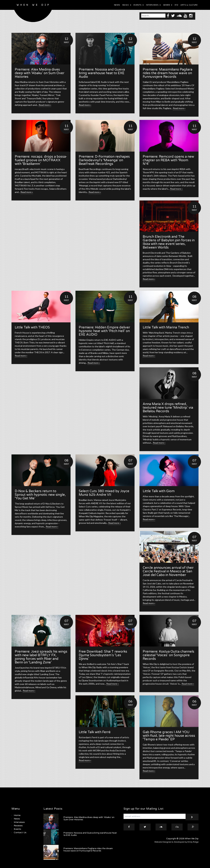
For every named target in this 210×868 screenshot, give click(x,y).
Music (127, 5)
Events (139, 5)
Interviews (153, 5)
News (117, 5)
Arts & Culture (189, 5)
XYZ (176, 5)
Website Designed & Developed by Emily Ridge (176, 842)
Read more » (45, 105)
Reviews (18, 826)
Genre (168, 5)
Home (17, 815)
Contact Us (20, 832)
